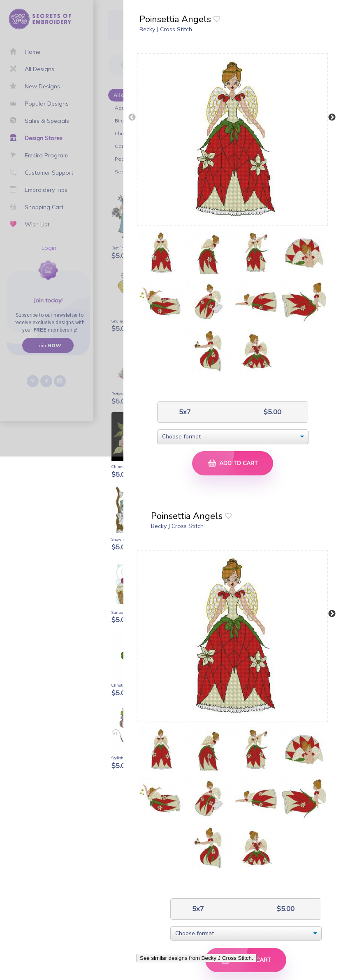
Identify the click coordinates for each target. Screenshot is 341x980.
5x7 (184, 412)
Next (332, 118)
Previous (132, 118)
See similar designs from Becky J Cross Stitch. (197, 958)
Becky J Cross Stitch (166, 29)
